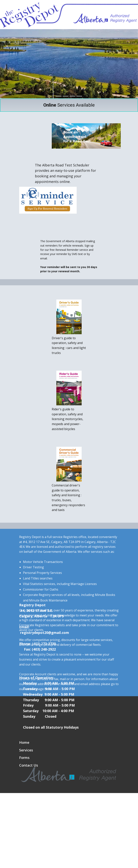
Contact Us (29, 765)
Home (24, 742)
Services (26, 750)
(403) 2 (37, 644)
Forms (24, 758)
